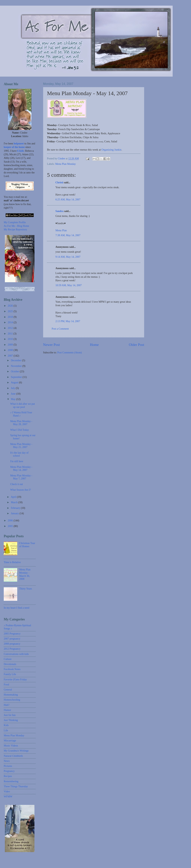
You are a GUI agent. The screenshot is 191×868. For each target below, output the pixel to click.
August (15, 383)
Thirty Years (26, 589)
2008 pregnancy (12, 644)
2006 (11, 521)
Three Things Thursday (16, 786)
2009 (11, 345)
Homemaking (11, 695)
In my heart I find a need (16, 608)
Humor (7, 710)
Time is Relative (12, 562)
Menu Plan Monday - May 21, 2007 (21, 446)
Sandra (59, 211)
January (15, 513)
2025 (11, 311)
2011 (11, 334)
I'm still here (17, 461)
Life (6, 730)
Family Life (10, 674)
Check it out (16, 484)
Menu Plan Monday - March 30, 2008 (25, 574)
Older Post (137, 345)
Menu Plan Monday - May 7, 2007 (21, 477)
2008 (11, 350)
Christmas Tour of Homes (27, 545)
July (13, 388)
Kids (6, 725)
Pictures (8, 766)
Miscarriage (10, 741)
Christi (59, 182)
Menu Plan (61, 230)
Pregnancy (9, 771)
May (14, 399)
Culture (8, 659)
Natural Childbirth (13, 756)
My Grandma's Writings (16, 751)
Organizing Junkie (111, 150)
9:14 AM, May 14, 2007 (68, 257)
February (16, 508)
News (7, 761)
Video (7, 791)
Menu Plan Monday (66, 164)
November (17, 366)
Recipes (8, 776)
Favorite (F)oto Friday (15, 680)
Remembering (11, 781)
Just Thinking (11, 720)
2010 (11, 339)
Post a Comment (60, 329)
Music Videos (11, 746)
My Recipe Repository (15, 230)
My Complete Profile (15, 222)
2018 (11, 317)
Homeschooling (12, 700)
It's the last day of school (19, 454)
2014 (11, 322)
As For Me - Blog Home (16, 226)
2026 (11, 306)
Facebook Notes (12, 669)
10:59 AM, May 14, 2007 (69, 285)
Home (94, 345)
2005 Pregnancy (12, 634)
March (15, 502)
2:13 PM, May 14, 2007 (68, 321)
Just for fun (10, 715)
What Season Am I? (20, 490)
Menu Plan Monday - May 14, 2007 (21, 469)
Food (6, 685)
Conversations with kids (16, 654)
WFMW (8, 797)
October (15, 371)
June (14, 394)
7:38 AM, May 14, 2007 (68, 235)
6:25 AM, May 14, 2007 (68, 200)
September (17, 377)
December (16, 360)
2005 (11, 526)
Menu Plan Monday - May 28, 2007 (21, 423)
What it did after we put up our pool (22, 405)
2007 (11, 356)
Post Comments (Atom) (70, 353)
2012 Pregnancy (12, 649)
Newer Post (51, 345)
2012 (11, 328)
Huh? (7, 705)
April (14, 497)
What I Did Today (19, 430)
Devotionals (10, 664)
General (8, 690)
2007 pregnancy (12, 639)
